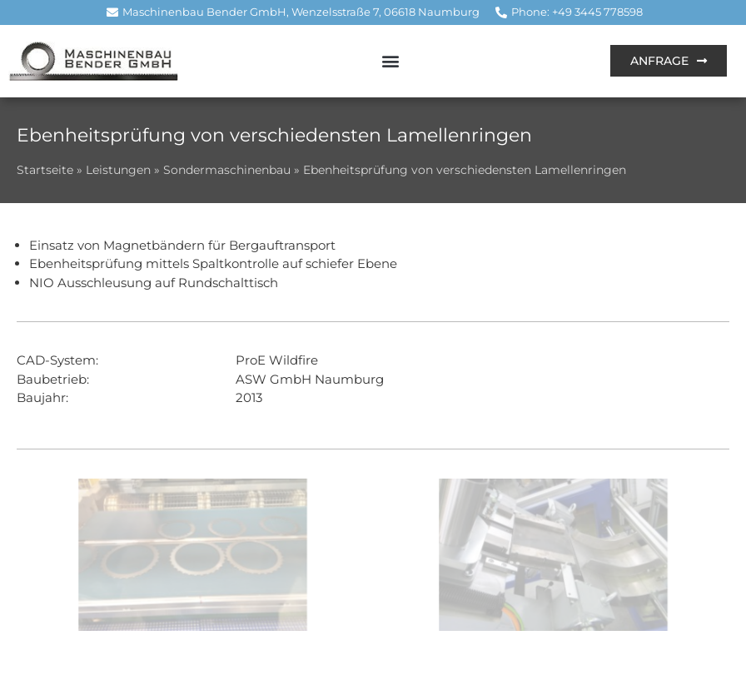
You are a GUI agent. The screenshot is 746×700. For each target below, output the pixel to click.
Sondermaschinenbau (227, 170)
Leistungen (118, 170)
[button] (390, 61)
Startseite (45, 170)
